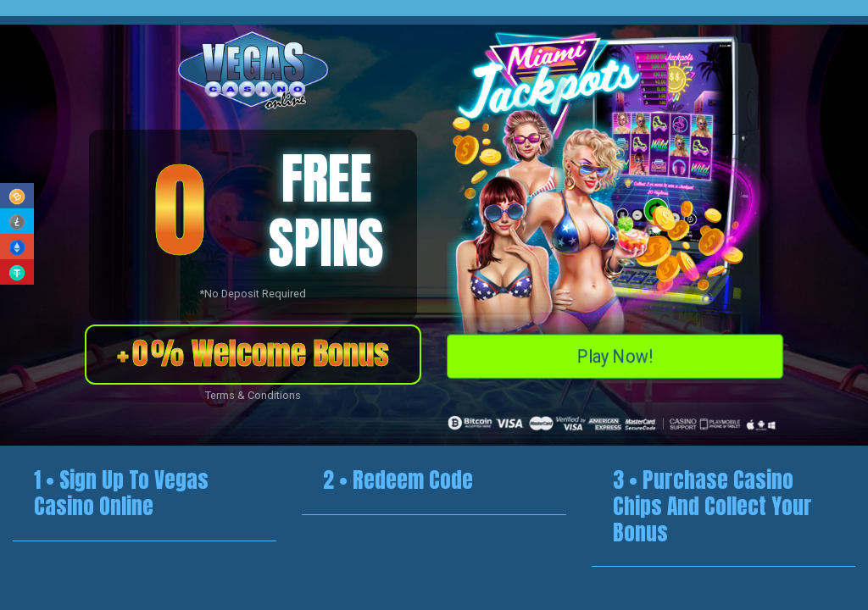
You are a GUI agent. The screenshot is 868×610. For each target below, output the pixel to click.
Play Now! (615, 354)
